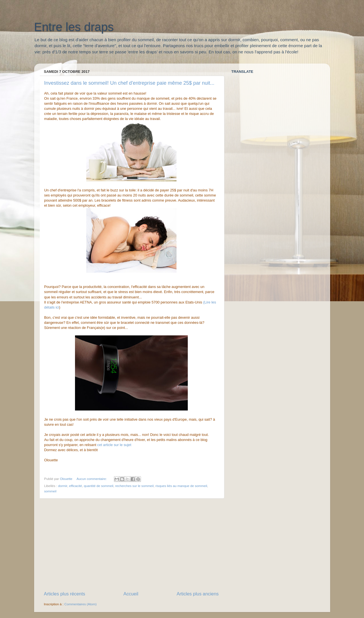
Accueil (131, 594)
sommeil (50, 491)
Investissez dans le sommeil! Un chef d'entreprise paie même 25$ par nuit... (129, 83)
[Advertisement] (131, 545)
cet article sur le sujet (114, 445)
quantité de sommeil (99, 486)
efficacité (76, 486)
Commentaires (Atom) (80, 604)
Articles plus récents (65, 594)
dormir (63, 486)
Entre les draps (74, 27)
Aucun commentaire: (92, 479)
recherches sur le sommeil (134, 486)
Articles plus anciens (198, 594)
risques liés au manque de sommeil (181, 486)
